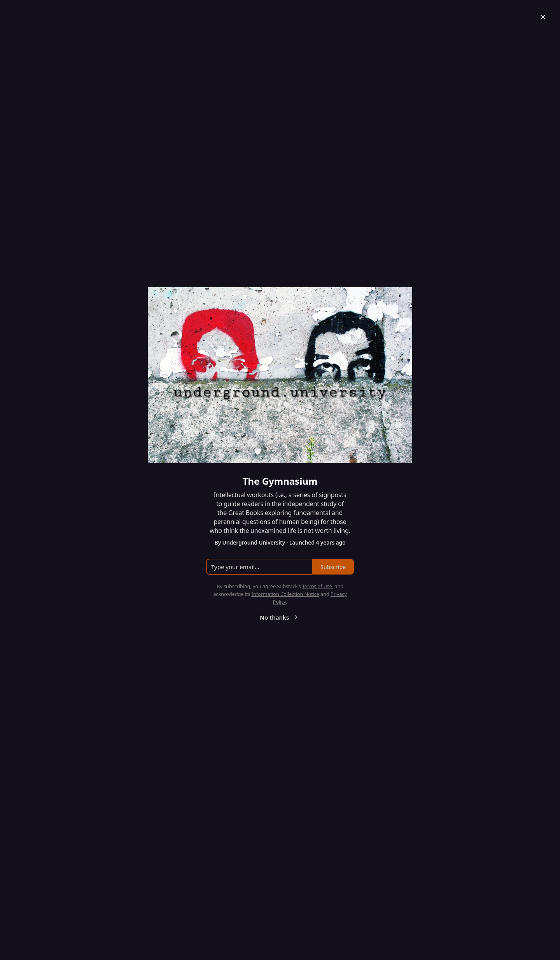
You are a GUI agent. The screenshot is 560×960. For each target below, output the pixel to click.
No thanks (280, 617)
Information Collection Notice (285, 594)
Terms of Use (317, 586)
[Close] (543, 17)
